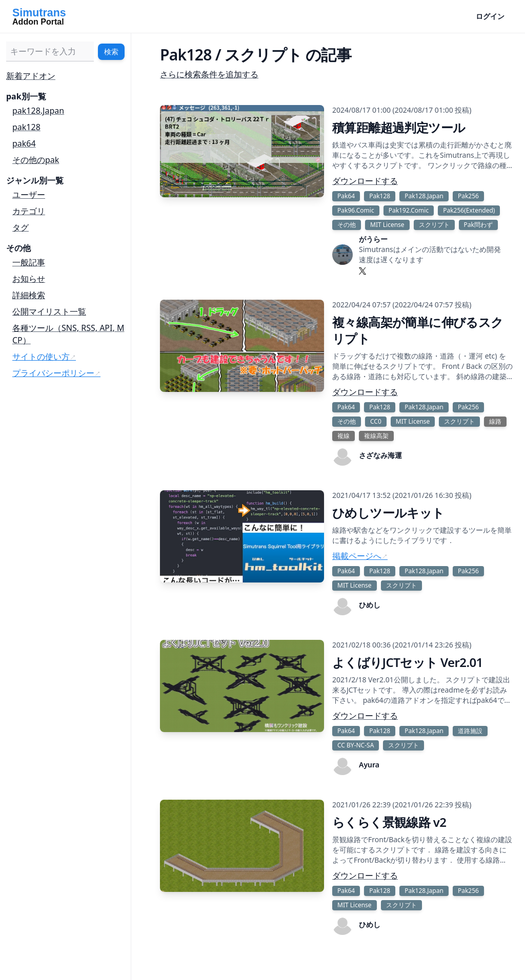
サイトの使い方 (41, 357)
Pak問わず (478, 225)
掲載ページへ (357, 556)
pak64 (24, 143)
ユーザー (29, 195)
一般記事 (29, 262)
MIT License (387, 225)
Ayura (369, 765)
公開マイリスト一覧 (49, 311)
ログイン (490, 16)
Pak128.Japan (424, 196)
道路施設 (470, 731)
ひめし (370, 605)
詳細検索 (29, 295)
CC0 (376, 421)
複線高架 (376, 436)
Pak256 (468, 196)
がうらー (373, 239)
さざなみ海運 (380, 455)
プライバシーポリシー (53, 373)
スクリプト (434, 225)
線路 (495, 421)
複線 (344, 436)
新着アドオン (31, 76)
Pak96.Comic (356, 210)
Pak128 (380, 196)
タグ (21, 227)
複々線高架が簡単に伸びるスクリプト (418, 330)
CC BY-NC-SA (356, 745)
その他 (347, 225)
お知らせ (29, 279)
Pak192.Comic (409, 210)
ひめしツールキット (388, 513)
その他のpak (36, 160)
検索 (111, 51)
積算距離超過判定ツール (399, 127)
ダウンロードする (365, 181)
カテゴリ (29, 211)
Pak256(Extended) (469, 210)
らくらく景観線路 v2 (389, 822)
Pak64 (346, 196)
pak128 (26, 127)
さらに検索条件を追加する (209, 74)
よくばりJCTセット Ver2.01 (408, 662)
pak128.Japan (38, 111)
